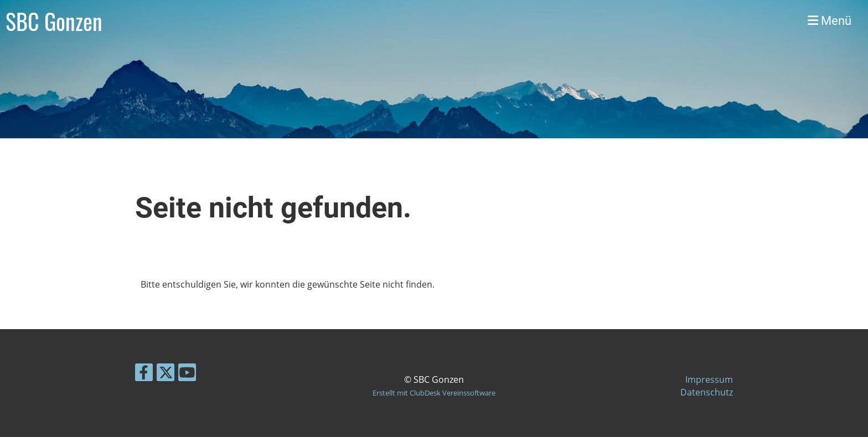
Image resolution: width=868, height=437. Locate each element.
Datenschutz (707, 392)
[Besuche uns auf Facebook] (144, 374)
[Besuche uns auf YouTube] (187, 374)
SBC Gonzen (54, 21)
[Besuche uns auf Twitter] (166, 374)
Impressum (709, 379)
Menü (830, 21)
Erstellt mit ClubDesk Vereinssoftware (434, 393)
